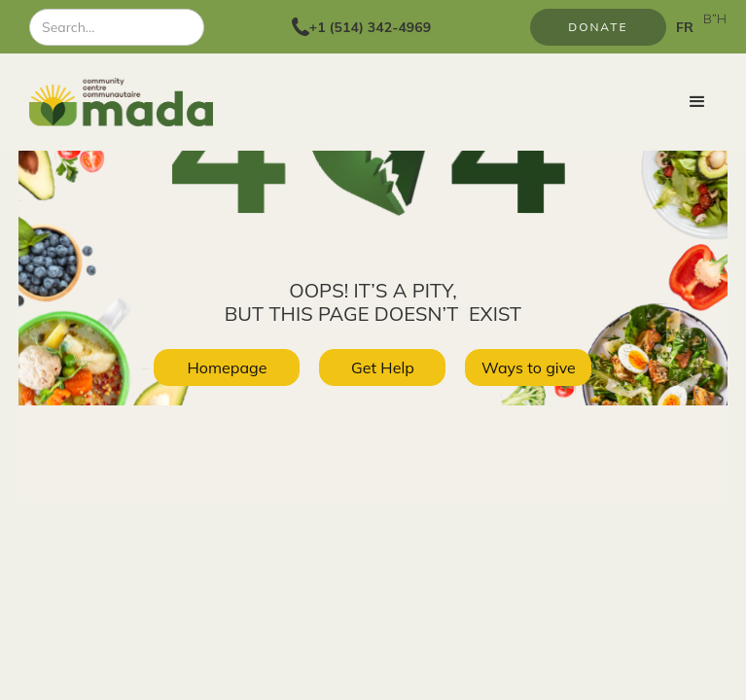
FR (685, 27)
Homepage (227, 367)
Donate (598, 27)
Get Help (383, 367)
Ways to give (529, 367)
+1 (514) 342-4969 (370, 27)
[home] (125, 102)
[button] (697, 102)
